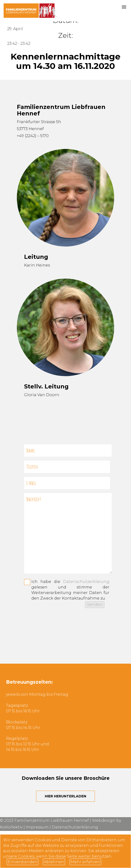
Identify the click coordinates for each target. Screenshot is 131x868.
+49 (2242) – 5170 (33, 136)
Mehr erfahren (85, 862)
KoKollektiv (11, 827)
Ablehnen (54, 862)
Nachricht (68, 533)
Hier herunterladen (65, 796)
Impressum (37, 827)
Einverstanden (23, 862)
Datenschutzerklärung (86, 582)
